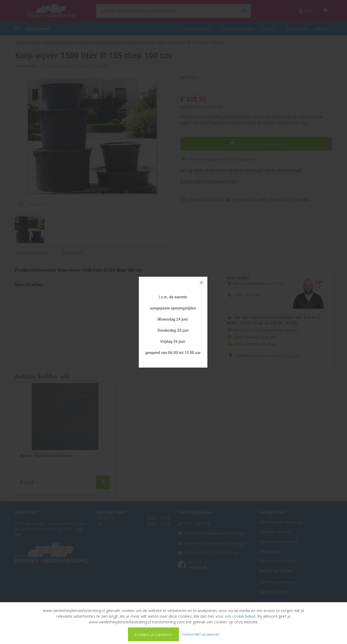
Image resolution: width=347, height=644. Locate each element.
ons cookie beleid (240, 616)
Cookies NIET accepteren (200, 634)
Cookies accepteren (153, 634)
